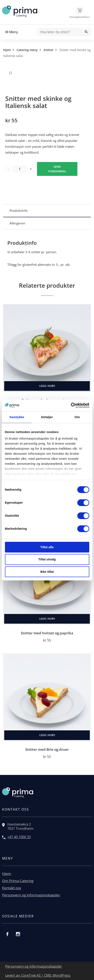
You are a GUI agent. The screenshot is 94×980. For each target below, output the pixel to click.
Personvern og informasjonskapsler (31, 895)
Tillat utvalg (47, 559)
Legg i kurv (47, 386)
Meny (12, 32)
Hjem (7, 50)
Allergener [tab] (17, 223)
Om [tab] (77, 417)
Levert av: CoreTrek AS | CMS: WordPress (38, 975)
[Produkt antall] (20, 169)
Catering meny (27, 50)
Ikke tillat (47, 572)
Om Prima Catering (18, 881)
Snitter (48, 50)
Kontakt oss (12, 888)
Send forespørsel (57, 169)
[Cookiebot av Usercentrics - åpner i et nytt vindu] (71, 405)
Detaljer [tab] (47, 417)
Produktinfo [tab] (19, 211)
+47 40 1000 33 (19, 837)
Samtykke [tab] (17, 417)
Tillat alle (47, 547)
